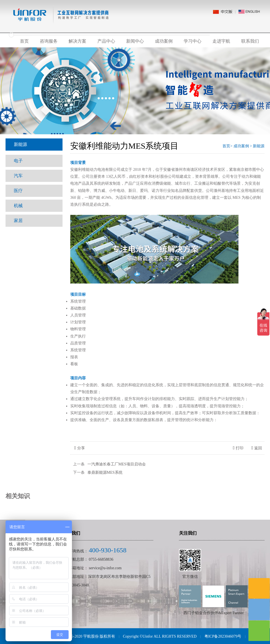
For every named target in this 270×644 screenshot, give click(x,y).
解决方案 (77, 41)
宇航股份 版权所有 (99, 636)
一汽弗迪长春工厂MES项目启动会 (117, 464)
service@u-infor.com (105, 568)
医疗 (18, 191)
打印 (238, 448)
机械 (18, 206)
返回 (257, 448)
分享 (80, 448)
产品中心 (106, 41)
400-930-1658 (108, 550)
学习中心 (193, 41)
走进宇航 (221, 41)
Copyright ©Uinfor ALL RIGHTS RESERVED (160, 636)
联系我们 (250, 41)
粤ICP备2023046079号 (223, 636)
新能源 (20, 144)
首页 (24, 41)
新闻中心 (135, 41)
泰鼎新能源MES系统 (105, 472)
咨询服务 (49, 41)
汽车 (18, 176)
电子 (18, 161)
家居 (18, 221)
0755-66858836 (101, 559)
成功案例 (164, 41)
